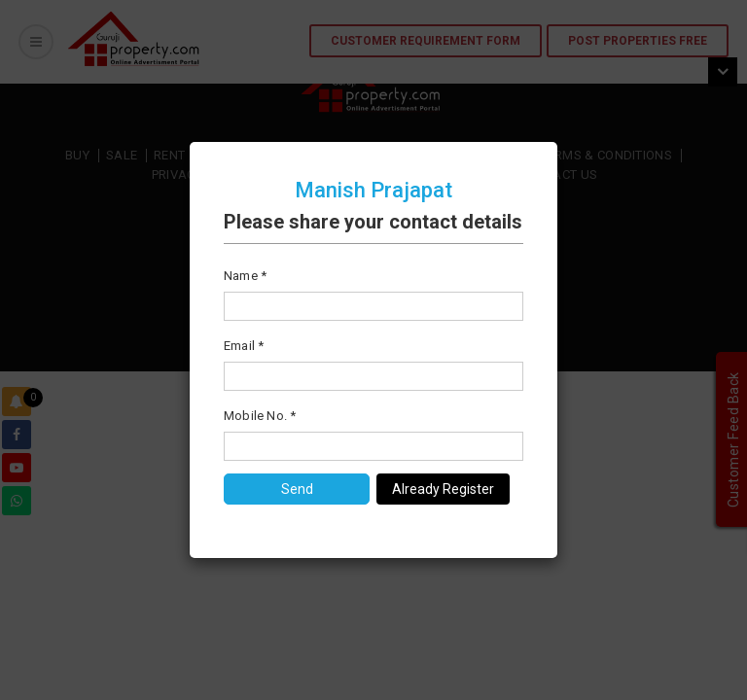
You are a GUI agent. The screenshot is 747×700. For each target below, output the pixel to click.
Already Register (443, 489)
